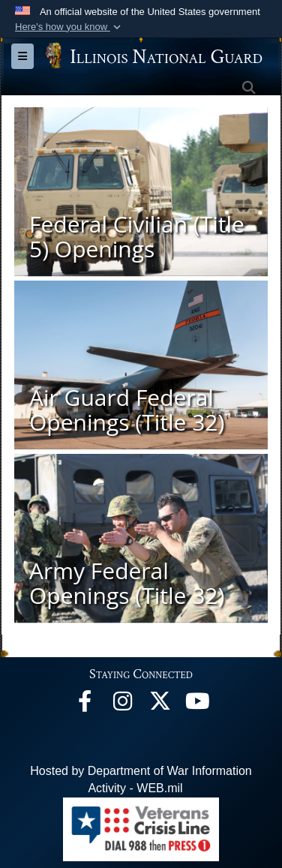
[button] (69, 27)
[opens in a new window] (160, 705)
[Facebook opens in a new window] (85, 705)
